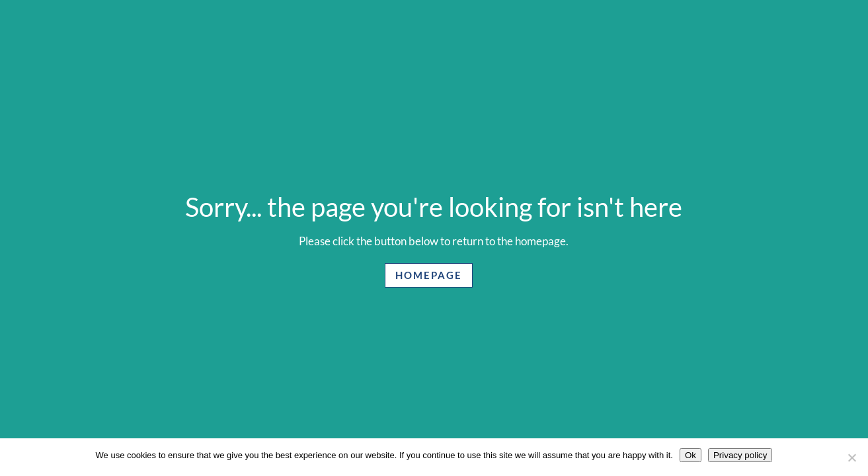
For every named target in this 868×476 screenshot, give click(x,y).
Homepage (429, 275)
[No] (851, 457)
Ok (690, 455)
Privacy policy (740, 455)
